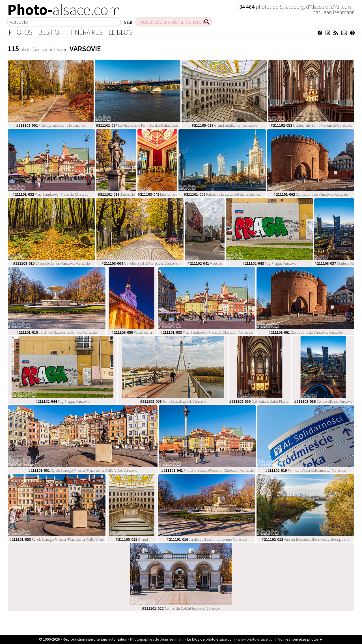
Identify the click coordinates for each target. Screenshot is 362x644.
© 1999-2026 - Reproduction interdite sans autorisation (83, 639)
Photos (21, 32)
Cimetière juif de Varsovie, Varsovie (51, 263)
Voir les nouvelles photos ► (301, 639)
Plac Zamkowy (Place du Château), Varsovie (207, 332)
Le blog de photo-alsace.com (211, 639)
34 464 (247, 7)
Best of (50, 32)
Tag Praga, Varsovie (269, 263)
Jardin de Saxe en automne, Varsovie (57, 332)
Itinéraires (86, 32)
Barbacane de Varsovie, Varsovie (311, 194)
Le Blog (121, 32)
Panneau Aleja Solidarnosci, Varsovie (306, 470)
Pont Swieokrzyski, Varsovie (173, 401)
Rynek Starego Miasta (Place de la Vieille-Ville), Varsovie (83, 470)
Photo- (64, 10)
